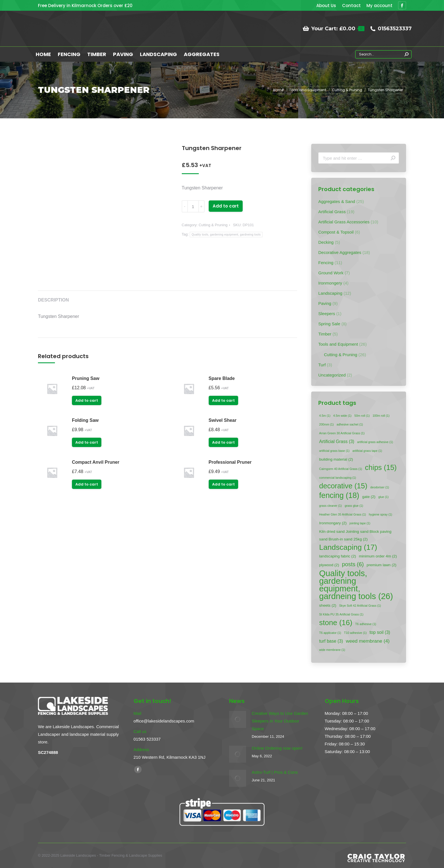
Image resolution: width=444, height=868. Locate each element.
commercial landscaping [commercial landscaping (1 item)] (338, 478)
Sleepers (327, 314)
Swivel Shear (223, 420)
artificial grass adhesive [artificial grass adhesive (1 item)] (375, 442)
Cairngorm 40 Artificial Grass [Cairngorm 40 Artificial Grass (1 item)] (341, 469)
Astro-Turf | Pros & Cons (275, 772)
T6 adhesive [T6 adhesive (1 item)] (366, 624)
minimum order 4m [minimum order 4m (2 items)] (378, 556)
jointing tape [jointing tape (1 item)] (360, 523)
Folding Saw (85, 420)
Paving (325, 303)
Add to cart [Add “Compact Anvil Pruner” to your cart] (87, 484)
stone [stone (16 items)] (336, 623)
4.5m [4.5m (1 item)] (325, 416)
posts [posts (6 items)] (353, 564)
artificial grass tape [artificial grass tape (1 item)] (367, 451)
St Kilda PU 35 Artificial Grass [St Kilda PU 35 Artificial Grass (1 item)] (341, 614)
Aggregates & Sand (337, 201)
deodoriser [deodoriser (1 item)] (379, 487)
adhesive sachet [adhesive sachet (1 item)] (350, 424)
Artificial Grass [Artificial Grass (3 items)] (337, 442)
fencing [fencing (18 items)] (339, 496)
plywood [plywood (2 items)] (329, 565)
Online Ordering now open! (277, 748)
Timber (325, 334)
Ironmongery (330, 283)
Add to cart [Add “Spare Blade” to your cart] (223, 400)
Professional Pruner (230, 462)
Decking (326, 242)
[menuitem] (326, 6)
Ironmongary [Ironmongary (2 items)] (333, 523)
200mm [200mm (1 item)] (326, 424)
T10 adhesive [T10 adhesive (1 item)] (355, 633)
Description (53, 300)
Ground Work (331, 273)
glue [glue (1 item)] (383, 497)
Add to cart (226, 206)
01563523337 (391, 29)
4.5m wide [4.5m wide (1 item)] (342, 416)
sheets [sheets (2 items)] (328, 605)
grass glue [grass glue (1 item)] (354, 506)
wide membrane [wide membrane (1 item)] (332, 650)
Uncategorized (332, 375)
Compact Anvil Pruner (96, 462)
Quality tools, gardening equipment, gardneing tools (226, 235)
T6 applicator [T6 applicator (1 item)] (330, 633)
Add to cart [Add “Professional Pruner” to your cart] (223, 484)
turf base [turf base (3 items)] (331, 641)
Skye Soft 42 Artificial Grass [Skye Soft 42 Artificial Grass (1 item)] (360, 606)
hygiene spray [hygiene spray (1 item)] (380, 514)
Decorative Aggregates (340, 252)
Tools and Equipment (338, 344)
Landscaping (330, 293)
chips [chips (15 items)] (381, 468)
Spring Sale (329, 324)
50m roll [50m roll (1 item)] (362, 416)
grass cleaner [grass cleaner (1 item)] (330, 506)
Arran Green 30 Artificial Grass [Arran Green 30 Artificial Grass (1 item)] (342, 433)
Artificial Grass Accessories (344, 222)
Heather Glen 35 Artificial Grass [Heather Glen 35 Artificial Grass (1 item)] (342, 514)
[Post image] (238, 719)
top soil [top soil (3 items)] (380, 632)
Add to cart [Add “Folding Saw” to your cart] (87, 442)
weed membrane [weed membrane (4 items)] (368, 641)
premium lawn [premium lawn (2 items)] (382, 565)
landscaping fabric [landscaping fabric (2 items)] (338, 556)
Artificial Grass (332, 212)
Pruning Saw (86, 378)
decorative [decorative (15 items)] (343, 486)
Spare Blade (222, 378)
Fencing (326, 263)
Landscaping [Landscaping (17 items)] (348, 547)
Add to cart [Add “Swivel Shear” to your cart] (223, 442)
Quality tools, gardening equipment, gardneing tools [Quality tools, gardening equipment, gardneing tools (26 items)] (356, 585)
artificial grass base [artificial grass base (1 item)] (334, 451)
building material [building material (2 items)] (336, 459)
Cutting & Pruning (213, 225)
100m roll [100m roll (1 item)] (381, 416)
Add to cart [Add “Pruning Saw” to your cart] (87, 400)
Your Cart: (333, 29)
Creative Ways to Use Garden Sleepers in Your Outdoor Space (280, 721)
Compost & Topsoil (336, 232)
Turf (322, 365)
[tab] (53, 297)
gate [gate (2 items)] (369, 497)
